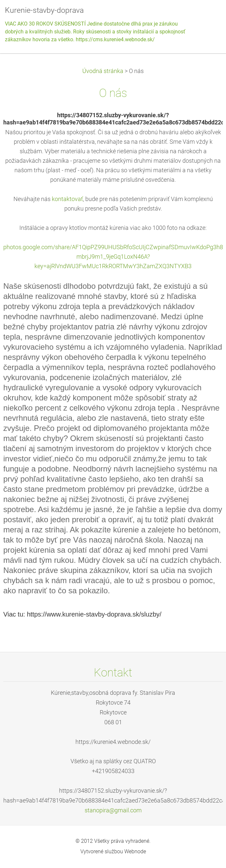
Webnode (135, 851)
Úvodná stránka (103, 71)
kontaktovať (67, 199)
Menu (208, 15)
